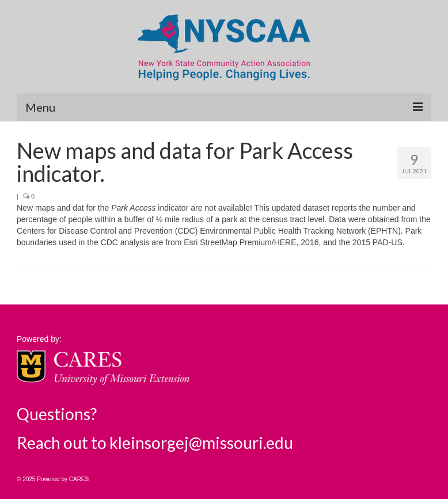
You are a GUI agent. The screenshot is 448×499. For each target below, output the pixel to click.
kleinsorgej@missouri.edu (201, 443)
